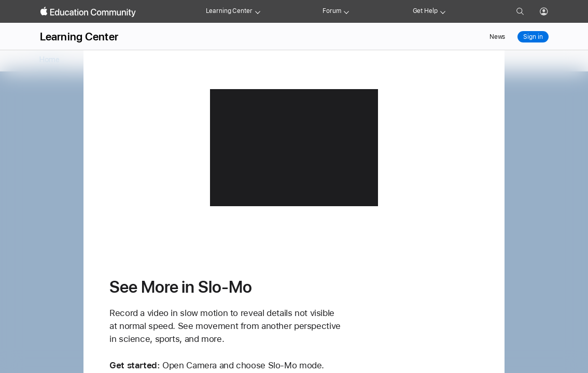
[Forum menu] (346, 11)
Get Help (425, 11)
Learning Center (229, 11)
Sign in (533, 37)
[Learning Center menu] (258, 11)
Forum (332, 11)
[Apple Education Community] (88, 12)
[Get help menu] (443, 11)
